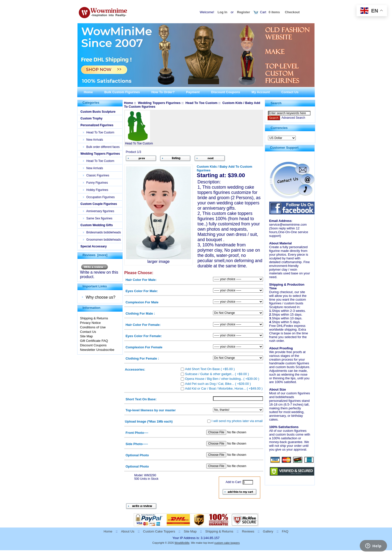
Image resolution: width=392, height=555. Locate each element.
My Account (261, 92)
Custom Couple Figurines (99, 204)
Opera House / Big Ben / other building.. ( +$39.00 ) (222, 379)
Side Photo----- (137, 444)
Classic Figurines (96, 175)
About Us (128, 531)
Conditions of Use (93, 327)
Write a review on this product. (99, 273)
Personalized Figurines (97, 125)
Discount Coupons (226, 92)
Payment (193, 92)
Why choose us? (100, 297)
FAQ (285, 531)
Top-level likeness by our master (151, 410)
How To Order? (163, 92)
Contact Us (290, 92)
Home (88, 92)
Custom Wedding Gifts (97, 225)
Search (276, 103)
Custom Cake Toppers (159, 531)
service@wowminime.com (288, 225)
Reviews (248, 531)
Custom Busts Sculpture (98, 112)
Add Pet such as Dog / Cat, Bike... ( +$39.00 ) (218, 383)
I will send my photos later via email (237, 421)
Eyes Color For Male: (142, 291)
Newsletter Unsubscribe (97, 350)
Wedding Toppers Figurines (100, 154)
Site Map (86, 336)
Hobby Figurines (96, 190)
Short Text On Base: (141, 399)
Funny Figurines (95, 183)
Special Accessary (94, 246)
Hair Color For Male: (141, 279)
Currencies (279, 128)
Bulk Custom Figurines (122, 92)
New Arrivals (93, 140)
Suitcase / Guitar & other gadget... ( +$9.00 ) (217, 374)
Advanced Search (293, 118)
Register (243, 12)
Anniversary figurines (99, 211)
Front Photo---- (137, 433)
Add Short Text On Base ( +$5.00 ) (210, 369)
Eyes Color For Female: (144, 336)
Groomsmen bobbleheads (102, 240)
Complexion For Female (144, 347)
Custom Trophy (91, 118)
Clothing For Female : (142, 358)
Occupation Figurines (99, 197)
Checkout (292, 12)
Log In (222, 12)
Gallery (268, 531)
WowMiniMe (182, 543)
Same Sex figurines (98, 218)
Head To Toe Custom (99, 132)
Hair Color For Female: (143, 325)
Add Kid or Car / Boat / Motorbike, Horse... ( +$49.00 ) (224, 388)
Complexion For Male (142, 302)
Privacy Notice (90, 323)
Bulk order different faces (101, 147)
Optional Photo (137, 455)
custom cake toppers (227, 543)
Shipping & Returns (94, 318)
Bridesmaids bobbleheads (102, 232)
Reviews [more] (95, 255)
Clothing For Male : (140, 313)
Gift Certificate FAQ (94, 341)
